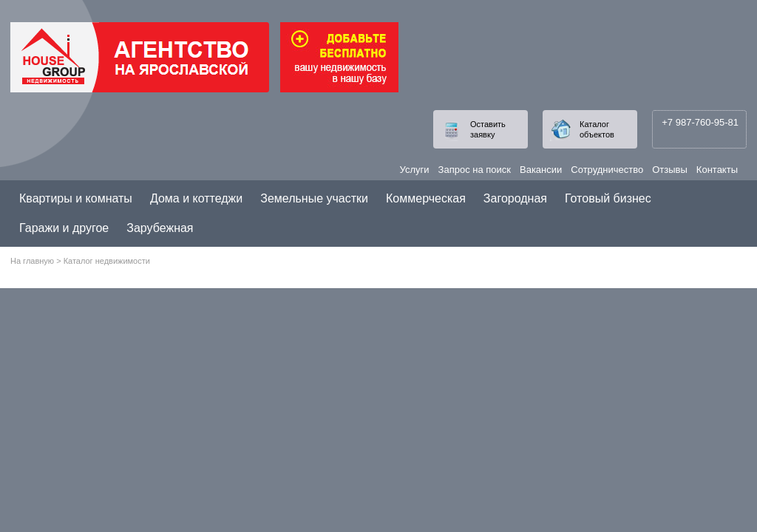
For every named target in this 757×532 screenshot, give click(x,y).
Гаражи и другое (64, 228)
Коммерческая (426, 198)
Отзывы (670, 170)
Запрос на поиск (475, 170)
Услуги (415, 170)
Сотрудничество (607, 170)
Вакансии (541, 170)
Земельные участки (314, 198)
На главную (32, 261)
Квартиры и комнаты (76, 198)
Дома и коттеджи (196, 198)
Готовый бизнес (608, 198)
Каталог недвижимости (107, 261)
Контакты (717, 170)
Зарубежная (160, 228)
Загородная (515, 198)
